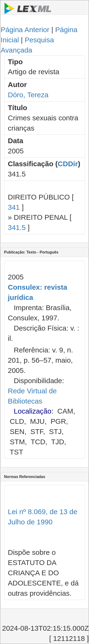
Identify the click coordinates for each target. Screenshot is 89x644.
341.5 (17, 227)
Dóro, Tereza (28, 95)
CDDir (68, 164)
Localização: (34, 411)
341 (14, 207)
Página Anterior (25, 30)
